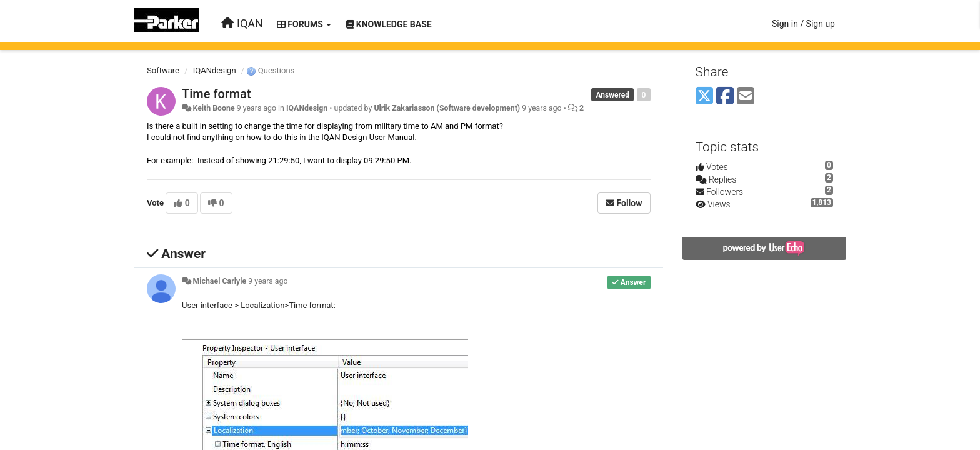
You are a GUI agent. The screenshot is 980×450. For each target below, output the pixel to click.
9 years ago (268, 281)
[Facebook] (725, 97)
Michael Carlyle (219, 281)
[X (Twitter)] (704, 97)
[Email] (746, 97)
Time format (217, 94)
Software (163, 70)
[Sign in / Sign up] (803, 24)
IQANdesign (215, 70)
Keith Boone (213, 108)
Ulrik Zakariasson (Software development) (447, 108)
